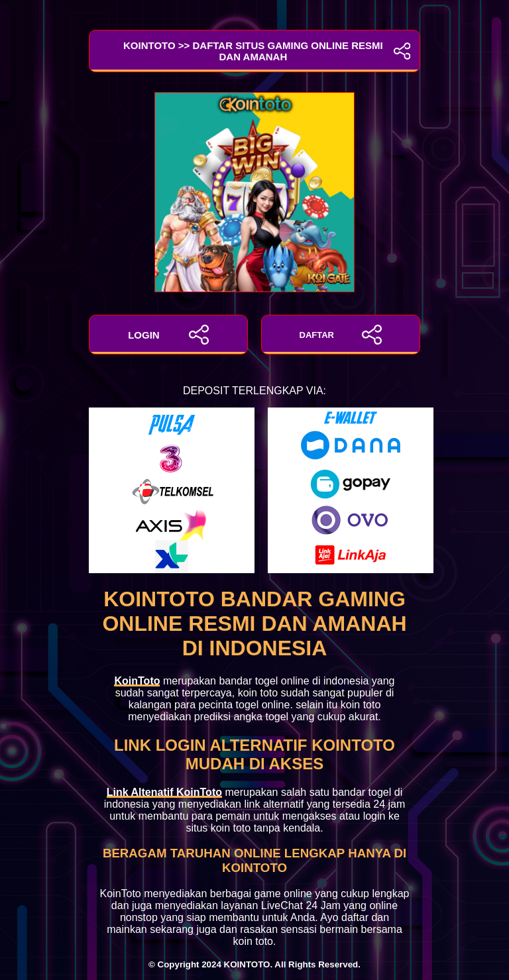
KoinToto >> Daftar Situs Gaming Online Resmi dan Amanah (254, 51)
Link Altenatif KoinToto (164, 792)
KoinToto (137, 681)
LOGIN (168, 335)
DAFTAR (341, 335)
